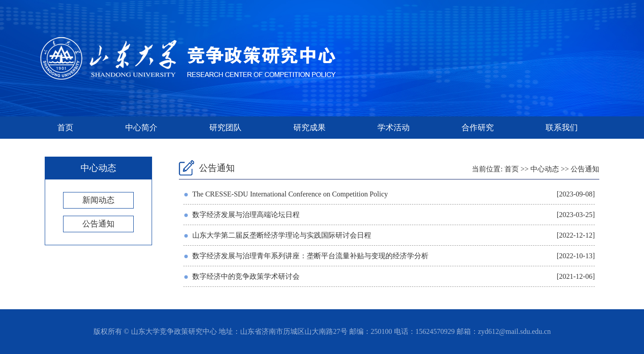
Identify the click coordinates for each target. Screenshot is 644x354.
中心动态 (545, 169)
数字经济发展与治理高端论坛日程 (246, 215)
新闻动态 (98, 200)
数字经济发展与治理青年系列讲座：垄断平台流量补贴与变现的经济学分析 (310, 256)
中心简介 (141, 128)
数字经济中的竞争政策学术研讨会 (246, 276)
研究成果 (309, 128)
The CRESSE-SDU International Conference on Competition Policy (290, 194)
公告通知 (98, 224)
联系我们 (562, 128)
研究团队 (225, 128)
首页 (65, 128)
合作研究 (478, 128)
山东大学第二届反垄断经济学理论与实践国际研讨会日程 (282, 235)
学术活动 (394, 128)
